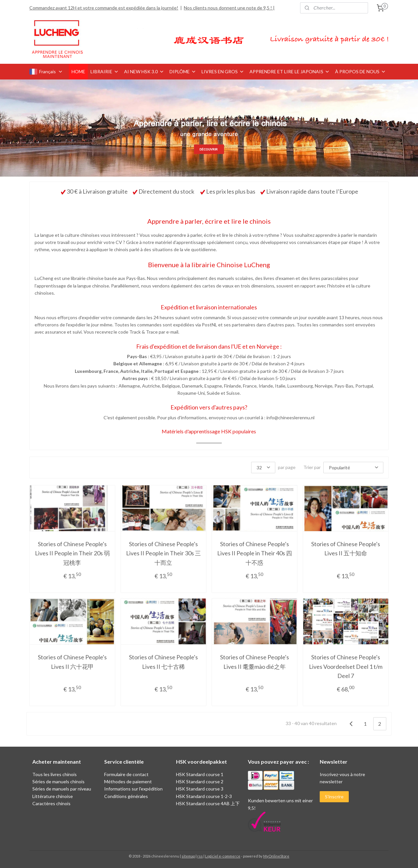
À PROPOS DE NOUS (361, 71)
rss (200, 856)
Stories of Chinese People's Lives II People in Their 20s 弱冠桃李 (72, 553)
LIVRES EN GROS (223, 71)
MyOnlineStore (276, 856)
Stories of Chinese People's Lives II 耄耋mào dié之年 (255, 662)
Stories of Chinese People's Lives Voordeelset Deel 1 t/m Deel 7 (346, 667)
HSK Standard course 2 (200, 781)
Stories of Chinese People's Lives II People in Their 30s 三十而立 (163, 553)
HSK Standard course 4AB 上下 (208, 803)
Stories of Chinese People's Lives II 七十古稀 (163, 662)
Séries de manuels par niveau (62, 789)
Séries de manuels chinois (58, 781)
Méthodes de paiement (128, 781)
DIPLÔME (183, 71)
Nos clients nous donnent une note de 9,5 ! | (229, 8)
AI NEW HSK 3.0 (144, 71)
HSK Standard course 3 (200, 789)
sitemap (188, 856)
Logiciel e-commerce (223, 856)
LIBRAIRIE (105, 71)
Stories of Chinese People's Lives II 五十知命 (346, 548)
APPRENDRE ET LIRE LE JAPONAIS (290, 71)
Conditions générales (126, 796)
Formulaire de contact (126, 774)
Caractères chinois (51, 803)
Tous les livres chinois (55, 774)
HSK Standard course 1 (200, 774)
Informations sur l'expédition (133, 789)
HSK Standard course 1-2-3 (204, 796)
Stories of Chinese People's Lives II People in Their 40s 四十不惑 (255, 553)
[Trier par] (353, 467)
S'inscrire (334, 797)
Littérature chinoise (53, 796)
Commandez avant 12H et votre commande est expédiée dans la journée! (104, 8)
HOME (78, 71)
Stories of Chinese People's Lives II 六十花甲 (72, 662)
